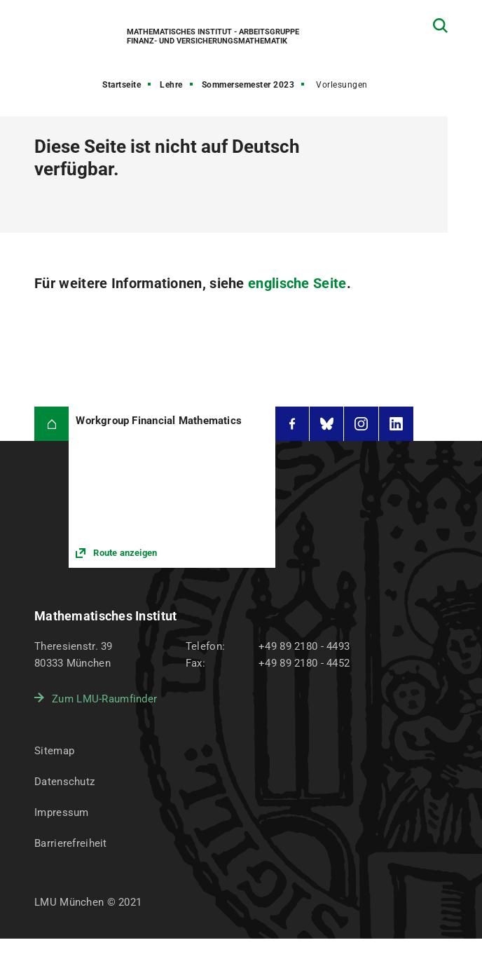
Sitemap (54, 751)
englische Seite (297, 283)
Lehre (171, 85)
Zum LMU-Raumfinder (104, 699)
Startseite (122, 85)
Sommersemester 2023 (248, 85)
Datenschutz (64, 782)
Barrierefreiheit (70, 843)
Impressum (62, 812)
